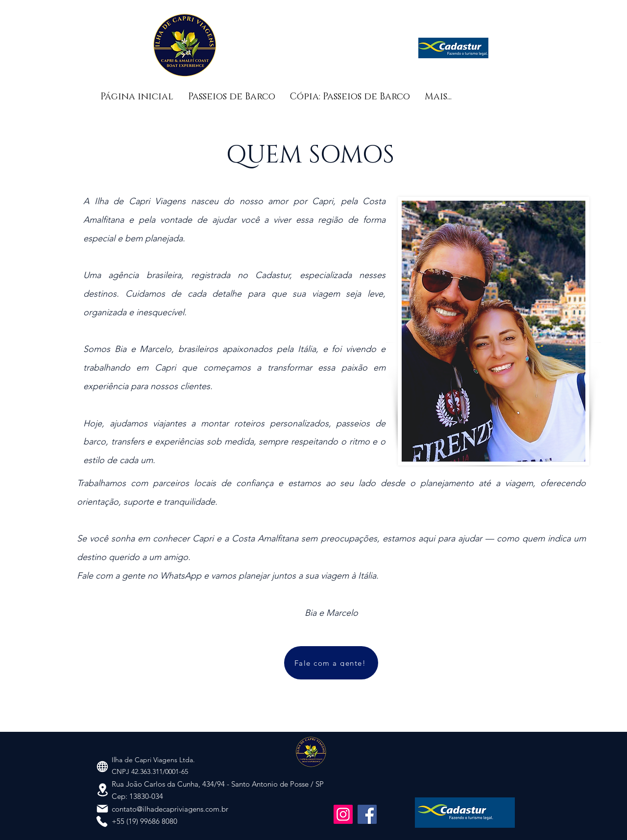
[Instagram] (343, 814)
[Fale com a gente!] (331, 663)
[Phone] (102, 821)
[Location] (103, 790)
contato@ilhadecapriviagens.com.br (170, 809)
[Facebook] (367, 814)
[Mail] (102, 809)
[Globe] (102, 767)
